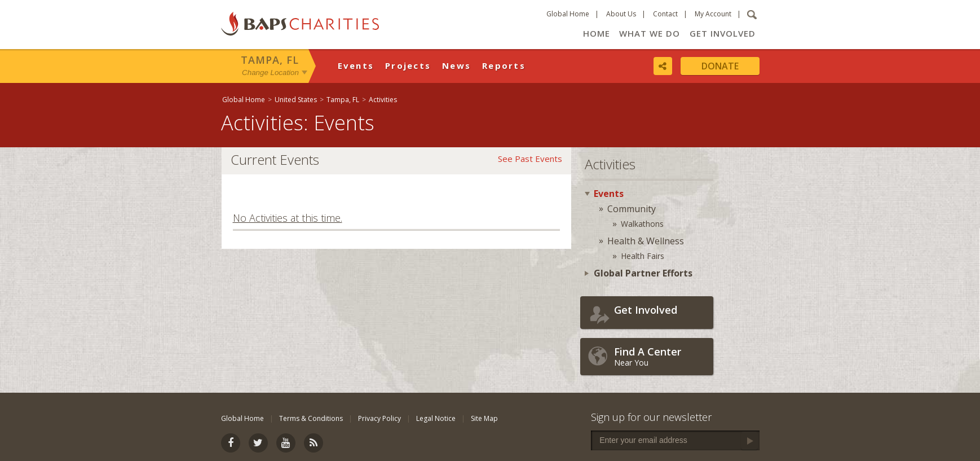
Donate (720, 66)
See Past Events (530, 159)
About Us (621, 14)
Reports (504, 65)
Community (632, 209)
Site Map (484, 418)
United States (296, 100)
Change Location (270, 73)
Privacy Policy (379, 418)
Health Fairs (643, 256)
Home (597, 33)
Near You (661, 356)
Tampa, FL (270, 60)
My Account (713, 14)
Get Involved (723, 33)
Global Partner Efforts (643, 273)
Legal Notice (436, 418)
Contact (665, 14)
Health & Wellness (646, 241)
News (456, 65)
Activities (383, 100)
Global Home (568, 14)
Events (356, 65)
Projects (408, 65)
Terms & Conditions (311, 418)
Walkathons (642, 224)
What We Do (650, 33)
